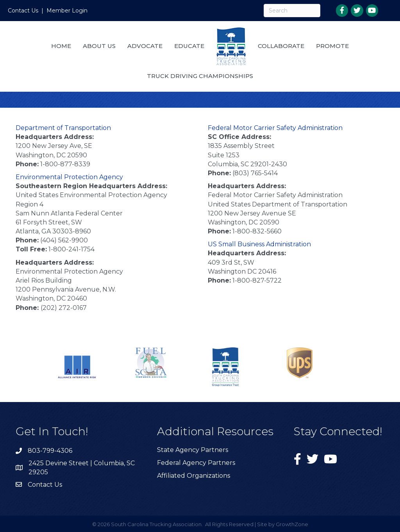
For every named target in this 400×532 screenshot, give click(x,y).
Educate (189, 46)
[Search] (292, 11)
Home (61, 46)
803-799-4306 (50, 451)
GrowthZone (292, 524)
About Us (99, 46)
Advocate (145, 46)
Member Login (67, 11)
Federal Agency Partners (196, 463)
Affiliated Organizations (194, 476)
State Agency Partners (193, 450)
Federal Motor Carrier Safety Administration (275, 128)
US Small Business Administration (259, 244)
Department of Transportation (63, 128)
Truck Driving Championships (200, 76)
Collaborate (281, 46)
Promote (332, 46)
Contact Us (23, 11)
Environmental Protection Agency (69, 177)
